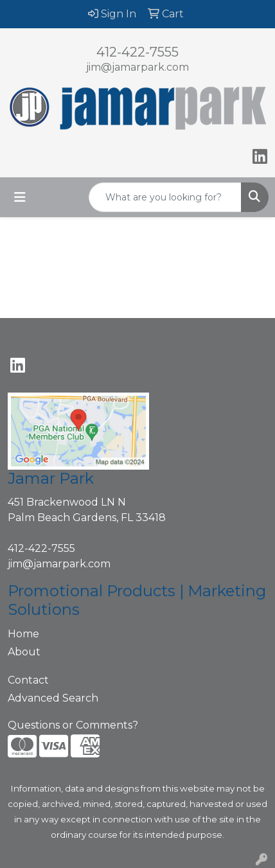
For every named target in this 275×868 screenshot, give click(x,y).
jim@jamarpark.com (137, 67)
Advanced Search (53, 698)
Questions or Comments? (73, 725)
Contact (28, 680)
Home (23, 634)
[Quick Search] (165, 197)
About (24, 652)
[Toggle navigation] (20, 197)
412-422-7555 (137, 52)
